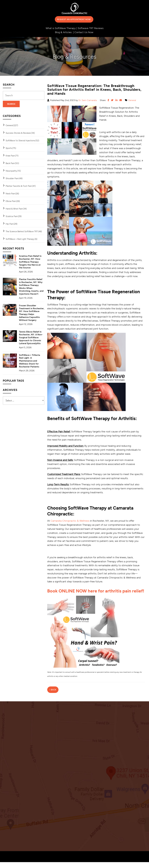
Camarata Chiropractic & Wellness (70, 521)
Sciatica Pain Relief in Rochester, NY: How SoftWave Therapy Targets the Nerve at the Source (30, 262)
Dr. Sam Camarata (88, 100)
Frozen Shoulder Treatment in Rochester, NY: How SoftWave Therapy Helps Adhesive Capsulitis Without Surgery (32, 313)
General (132, 100)
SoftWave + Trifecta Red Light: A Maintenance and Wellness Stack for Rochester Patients (30, 361)
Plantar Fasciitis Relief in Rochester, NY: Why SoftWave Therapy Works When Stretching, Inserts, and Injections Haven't (31, 286)
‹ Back (53, 696)
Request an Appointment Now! (74, 19)
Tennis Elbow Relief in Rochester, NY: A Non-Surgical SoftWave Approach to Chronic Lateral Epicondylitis (31, 337)
